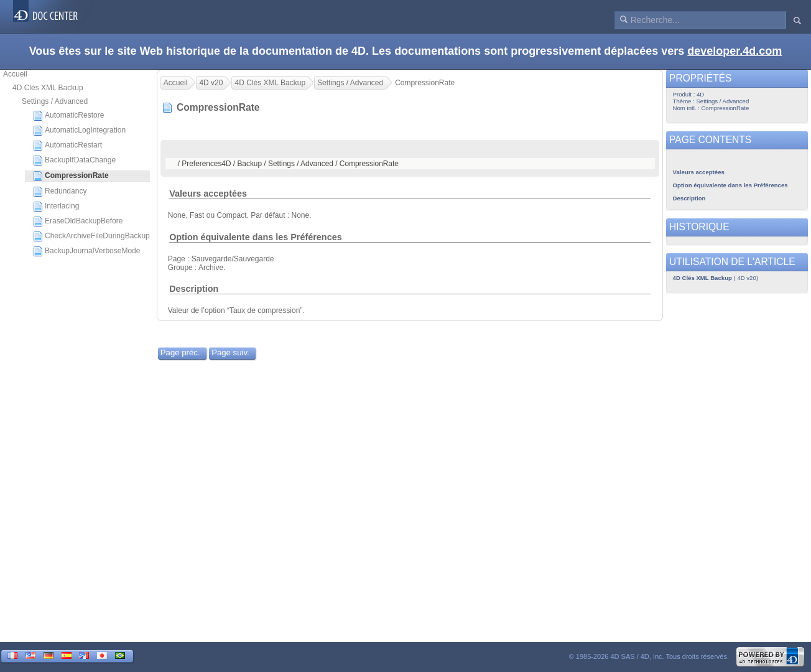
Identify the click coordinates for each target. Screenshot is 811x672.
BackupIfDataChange (74, 161)
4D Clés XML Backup (48, 88)
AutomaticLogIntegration (79, 131)
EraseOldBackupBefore (78, 222)
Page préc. (180, 352)
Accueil (15, 74)
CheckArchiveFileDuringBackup (91, 236)
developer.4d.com (735, 51)
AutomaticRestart (67, 146)
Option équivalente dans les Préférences (256, 237)
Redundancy (60, 192)
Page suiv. (230, 352)
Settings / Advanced (55, 101)
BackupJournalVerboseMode (86, 251)
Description (194, 289)
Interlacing (56, 207)
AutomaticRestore (68, 116)
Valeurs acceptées (208, 194)
